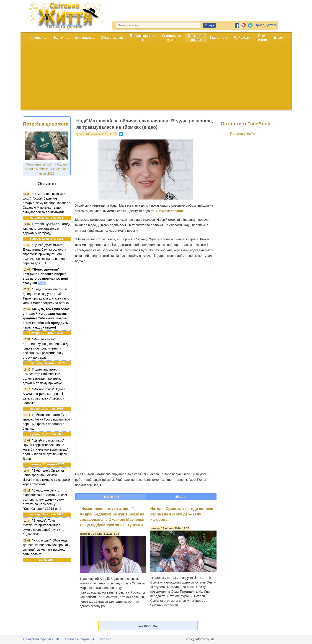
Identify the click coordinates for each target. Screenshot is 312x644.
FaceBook (112, 497)
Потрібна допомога (46, 124)
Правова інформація (79, 639)
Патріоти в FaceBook (246, 124)
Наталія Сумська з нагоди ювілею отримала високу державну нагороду (47, 229)
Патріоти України (243, 134)
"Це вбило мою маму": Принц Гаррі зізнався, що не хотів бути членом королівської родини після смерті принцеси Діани (46, 449)
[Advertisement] (156, 78)
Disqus (180, 497)
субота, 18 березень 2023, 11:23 (96, 134)
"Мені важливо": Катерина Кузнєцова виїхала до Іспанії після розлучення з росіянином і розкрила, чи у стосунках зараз (46, 348)
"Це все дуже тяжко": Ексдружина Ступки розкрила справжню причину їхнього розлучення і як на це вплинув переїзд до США (45, 254)
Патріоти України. (170, 211)
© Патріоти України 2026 (41, 639)
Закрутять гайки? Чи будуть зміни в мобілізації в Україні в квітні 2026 (46, 169)
